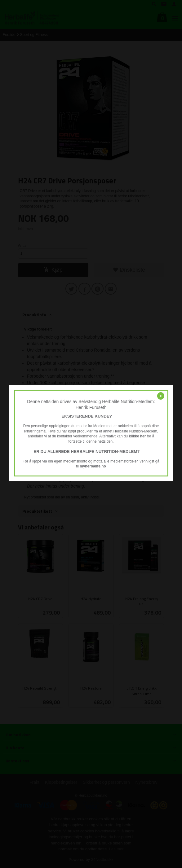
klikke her (137, 436)
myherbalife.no (93, 466)
